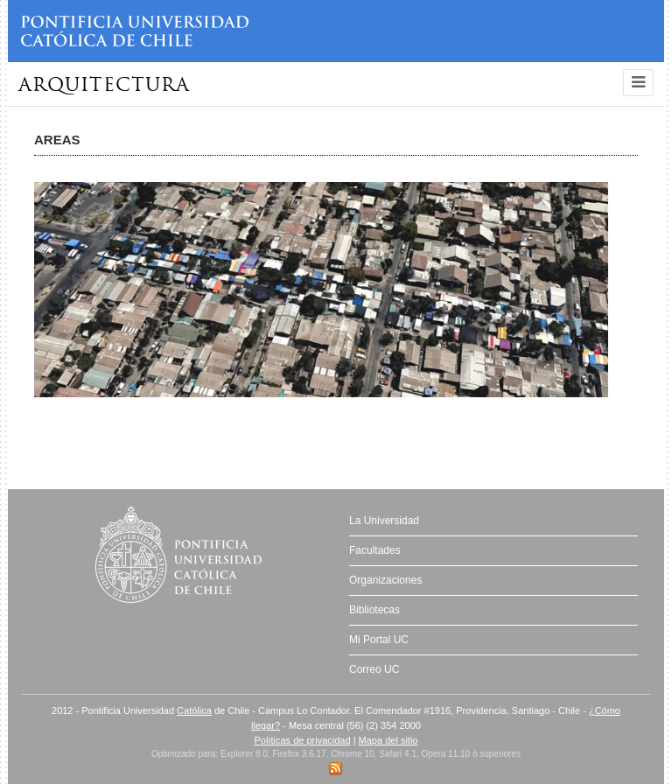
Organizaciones (385, 580)
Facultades (375, 550)
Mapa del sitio (388, 740)
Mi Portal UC (379, 640)
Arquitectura (104, 86)
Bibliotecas (374, 610)
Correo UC (374, 669)
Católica (194, 710)
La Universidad (384, 521)
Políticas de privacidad (303, 740)
